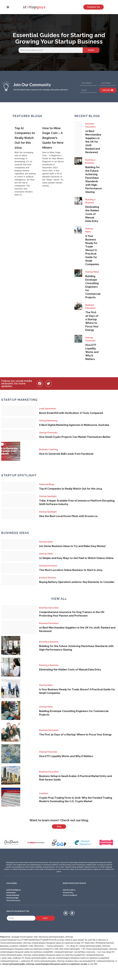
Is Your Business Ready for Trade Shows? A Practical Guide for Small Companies (92, 250)
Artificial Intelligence (14, 902)
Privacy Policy (68, 905)
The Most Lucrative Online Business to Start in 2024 (71, 570)
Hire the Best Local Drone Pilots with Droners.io (68, 516)
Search (91, 50)
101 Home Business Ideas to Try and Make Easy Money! (72, 546)
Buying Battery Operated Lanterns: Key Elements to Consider (77, 582)
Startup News (89, 230)
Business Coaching (48, 449)
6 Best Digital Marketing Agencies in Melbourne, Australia (74, 425)
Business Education (90, 125)
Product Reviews (47, 578)
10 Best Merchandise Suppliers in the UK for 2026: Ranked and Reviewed (93, 142)
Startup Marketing (48, 421)
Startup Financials (90, 339)
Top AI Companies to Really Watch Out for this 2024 (71, 489)
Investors (44, 793)
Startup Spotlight (48, 496)
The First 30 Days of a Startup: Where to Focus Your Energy (75, 735)
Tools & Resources (13, 913)
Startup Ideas (46, 542)
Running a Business (90, 161)
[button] (8, 7)
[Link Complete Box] (27, 162)
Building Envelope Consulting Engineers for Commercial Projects (93, 287)
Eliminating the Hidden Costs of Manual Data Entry (92, 214)
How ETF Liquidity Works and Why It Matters (92, 352)
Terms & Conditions (70, 908)
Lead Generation (48, 409)
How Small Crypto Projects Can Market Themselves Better (75, 437)
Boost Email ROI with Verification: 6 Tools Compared (71, 413)
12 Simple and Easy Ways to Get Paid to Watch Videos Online (76, 558)
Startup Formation (48, 566)
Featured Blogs (47, 484)
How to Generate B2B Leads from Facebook (66, 454)
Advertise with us (69, 902)
